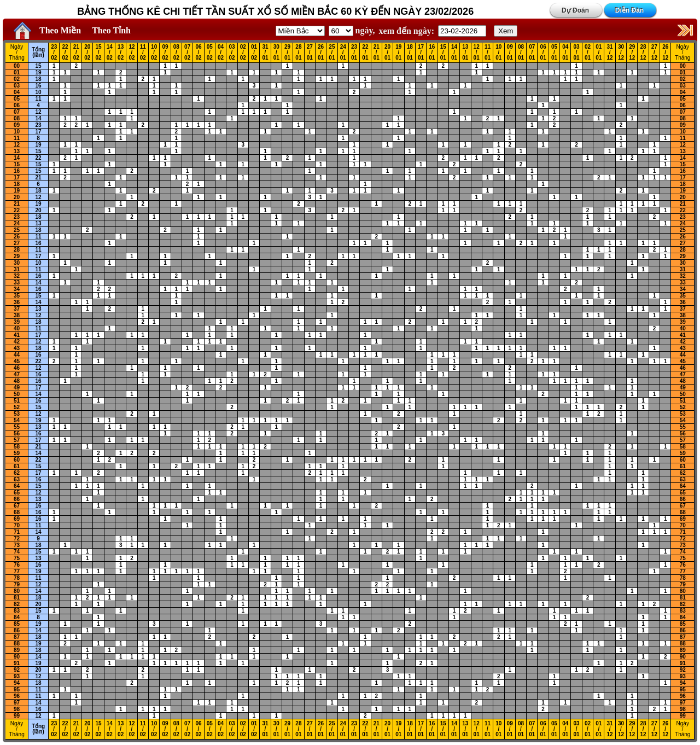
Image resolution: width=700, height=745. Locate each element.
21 (38, 177)
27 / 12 (654, 53)
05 (17, 99)
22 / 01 (365, 53)
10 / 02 (154, 53)
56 (17, 433)
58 (17, 447)
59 (17, 453)
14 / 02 (110, 53)
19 (38, 72)
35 (17, 296)
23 (38, 125)
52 (17, 407)
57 (17, 440)
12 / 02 (132, 53)
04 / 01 (565, 53)
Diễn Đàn (629, 10)
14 (38, 118)
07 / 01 (532, 53)
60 (17, 460)
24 (17, 223)
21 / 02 (76, 53)
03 (17, 86)
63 (17, 479)
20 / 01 (387, 53)
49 (17, 388)
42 (17, 342)
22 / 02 (65, 53)
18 (38, 79)
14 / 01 (454, 53)
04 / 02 (221, 53)
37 (17, 309)
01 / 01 (599, 53)
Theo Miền (60, 30)
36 (17, 302)
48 (17, 381)
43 (17, 348)
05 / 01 (554, 53)
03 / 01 (577, 53)
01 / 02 (254, 53)
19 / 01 (398, 53)
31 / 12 (610, 53)
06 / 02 (198, 53)
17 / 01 (421, 53)
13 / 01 (465, 53)
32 (17, 276)
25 (17, 230)
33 (17, 283)
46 (17, 368)
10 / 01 (498, 53)
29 (17, 256)
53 (17, 414)
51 (17, 401)
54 (17, 420)
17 (38, 132)
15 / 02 (98, 53)
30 (17, 263)
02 (17, 79)
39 (17, 322)
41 (17, 335)
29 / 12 (632, 53)
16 (38, 86)
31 (17, 269)
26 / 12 (665, 53)
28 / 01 (298, 53)
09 (17, 125)
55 (17, 427)
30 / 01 (276, 53)
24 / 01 (343, 53)
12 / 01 (477, 53)
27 (17, 243)
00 (17, 66)
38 (17, 315)
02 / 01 (588, 53)
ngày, (352, 30)
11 (38, 99)
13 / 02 (121, 53)
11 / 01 (488, 53)
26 (17, 237)
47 (17, 374)
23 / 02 (54, 53)
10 (38, 92)
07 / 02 (187, 53)
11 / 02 (143, 53)
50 (17, 394)
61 (17, 466)
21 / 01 (377, 53)
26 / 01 (321, 53)
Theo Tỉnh (111, 30)
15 (38, 66)
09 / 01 (510, 53)
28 (17, 250)
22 (38, 158)
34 (17, 289)
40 (17, 328)
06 (17, 105)
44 (17, 355)
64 (17, 486)
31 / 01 (265, 53)
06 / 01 (543, 53)
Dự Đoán (575, 10)
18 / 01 (410, 53)
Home (20, 31)
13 (17, 151)
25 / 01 (332, 53)
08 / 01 (521, 53)
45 (17, 361)
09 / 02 (165, 53)
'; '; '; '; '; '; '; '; (341, 31)
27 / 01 (310, 53)
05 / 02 (210, 53)
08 (17, 118)
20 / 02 (87, 53)
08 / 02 (176, 53)
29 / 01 (287, 53)
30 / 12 (621, 53)
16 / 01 (432, 53)
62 (17, 473)
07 (17, 112)
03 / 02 (232, 53)
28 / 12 (643, 53)
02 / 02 (243, 53)
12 (38, 112)
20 (17, 197)
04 (17, 92)
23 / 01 (354, 53)
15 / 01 (443, 53)
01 (17, 72)
